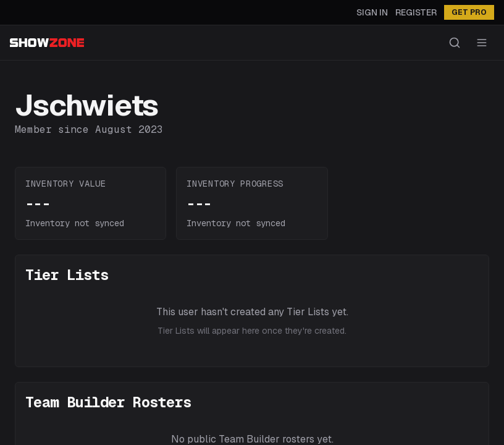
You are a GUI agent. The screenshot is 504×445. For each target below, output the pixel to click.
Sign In (372, 12)
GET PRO (469, 12)
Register (416, 12)
